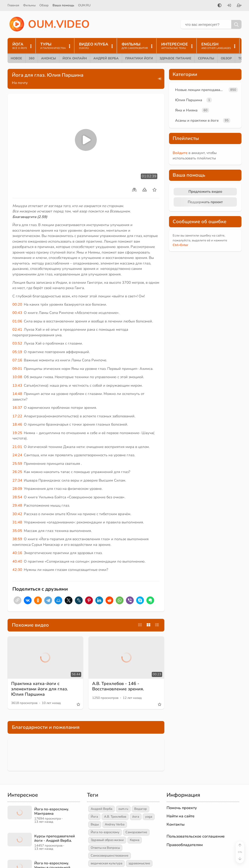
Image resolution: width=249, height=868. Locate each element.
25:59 (17, 464)
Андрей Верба (106, 58)
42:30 (17, 570)
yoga (149, 817)
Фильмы (29, 5)
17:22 (17, 416)
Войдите (180, 153)
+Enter (180, 245)
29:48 (17, 505)
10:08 (17, 377)
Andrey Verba (115, 824)
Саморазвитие (136, 832)
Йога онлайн (75, 58)
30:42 (17, 514)
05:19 (17, 352)
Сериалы (206, 58)
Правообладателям (185, 845)
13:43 (17, 385)
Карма (135, 840)
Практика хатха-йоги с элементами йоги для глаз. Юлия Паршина (40, 689)
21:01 (17, 447)
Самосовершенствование (110, 856)
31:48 (17, 522)
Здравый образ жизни (107, 840)
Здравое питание (175, 58)
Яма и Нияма (186, 110)
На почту (20, 83)
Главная (13, 5)
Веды (95, 824)
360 (32, 58)
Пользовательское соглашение (196, 836)
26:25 (17, 472)
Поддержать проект (205, 202)
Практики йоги (139, 58)
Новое (16, 58)
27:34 (17, 480)
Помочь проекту (182, 808)
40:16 (17, 553)
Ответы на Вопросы (105, 848)
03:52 (17, 343)
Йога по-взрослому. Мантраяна (52, 811)
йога (136, 817)
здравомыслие (139, 863)
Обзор (44, 5)
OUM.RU (84, 5)
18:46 (17, 424)
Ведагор (141, 809)
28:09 (17, 489)
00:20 (17, 304)
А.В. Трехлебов (115, 817)
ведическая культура (107, 863)
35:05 (17, 531)
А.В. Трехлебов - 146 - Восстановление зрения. (118, 686)
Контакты (176, 824)
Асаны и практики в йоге (197, 120)
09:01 (17, 369)
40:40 (17, 561)
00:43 (17, 313)
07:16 (17, 360)
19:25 (17, 433)
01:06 (17, 321)
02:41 (17, 329)
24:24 (17, 455)
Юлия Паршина (189, 100)
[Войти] (229, 6)
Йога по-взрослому (105, 832)
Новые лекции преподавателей (201, 90)
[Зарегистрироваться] (239, 6)
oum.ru (123, 809)
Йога (94, 817)
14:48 (17, 394)
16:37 (17, 408)
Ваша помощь (63, 5)
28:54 (17, 497)
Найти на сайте (181, 816)
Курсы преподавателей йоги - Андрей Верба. (55, 838)
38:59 (17, 539)
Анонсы (49, 58)
